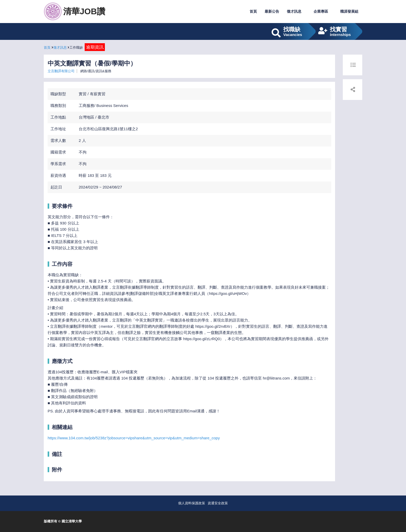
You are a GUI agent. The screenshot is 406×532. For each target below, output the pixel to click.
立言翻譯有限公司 (61, 71)
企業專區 (321, 11)
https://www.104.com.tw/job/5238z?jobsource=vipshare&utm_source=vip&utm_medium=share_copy (134, 438)
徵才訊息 (294, 11)
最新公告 (272, 11)
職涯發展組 (349, 11)
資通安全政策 (218, 503)
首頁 (253, 11)
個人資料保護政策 (192, 503)
